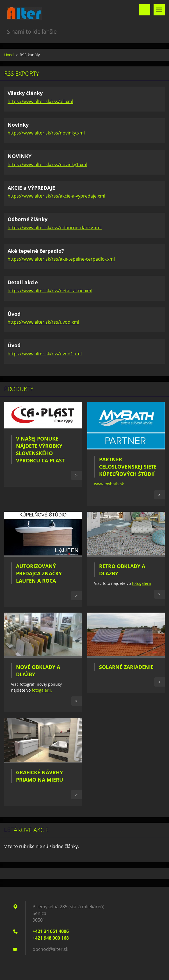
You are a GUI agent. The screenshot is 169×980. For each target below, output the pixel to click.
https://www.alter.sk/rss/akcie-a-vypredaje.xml (56, 196)
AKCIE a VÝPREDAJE (31, 188)
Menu (159, 10)
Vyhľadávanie (145, 10)
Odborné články (28, 219)
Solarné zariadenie (126, 667)
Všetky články (25, 93)
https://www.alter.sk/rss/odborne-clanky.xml (55, 228)
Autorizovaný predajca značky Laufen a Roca (39, 573)
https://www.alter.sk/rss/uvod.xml (43, 322)
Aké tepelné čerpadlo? (36, 251)
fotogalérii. (42, 690)
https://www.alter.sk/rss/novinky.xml (46, 133)
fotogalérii (141, 583)
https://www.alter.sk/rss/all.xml (40, 101)
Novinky (18, 125)
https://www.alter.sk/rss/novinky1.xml (47, 165)
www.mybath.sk (109, 484)
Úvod (9, 55)
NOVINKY (20, 156)
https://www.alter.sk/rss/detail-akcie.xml (50, 291)
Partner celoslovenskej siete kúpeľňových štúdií (128, 467)
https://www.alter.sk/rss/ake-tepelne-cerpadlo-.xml (61, 259)
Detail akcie (23, 282)
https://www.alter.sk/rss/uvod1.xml (45, 354)
